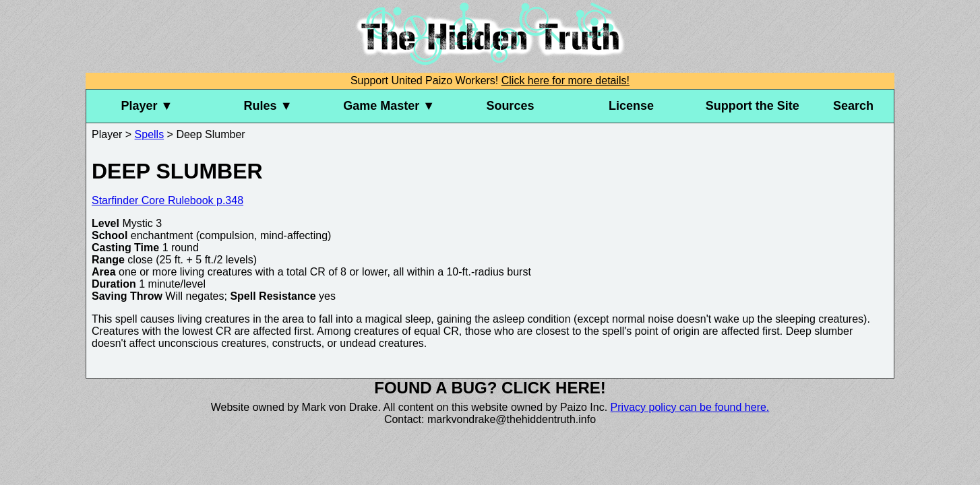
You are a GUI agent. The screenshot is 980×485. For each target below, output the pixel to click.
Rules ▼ (268, 106)
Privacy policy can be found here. (690, 407)
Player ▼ (147, 106)
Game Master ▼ (389, 106)
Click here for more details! (565, 80)
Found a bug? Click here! (490, 388)
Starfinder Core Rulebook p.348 (167, 200)
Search (853, 106)
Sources (510, 106)
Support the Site (753, 106)
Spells (150, 134)
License (631, 106)
